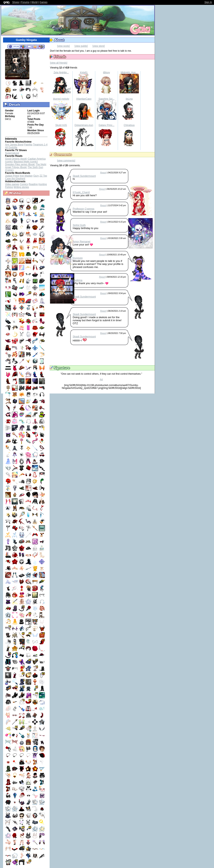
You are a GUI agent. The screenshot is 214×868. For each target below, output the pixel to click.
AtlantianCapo (84, 99)
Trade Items (35, 47)
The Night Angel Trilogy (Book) (26, 166)
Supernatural (12, 153)
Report (103, 173)
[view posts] (63, 46)
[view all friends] (59, 63)
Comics (24, 184)
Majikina (78, 280)
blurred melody (61, 99)
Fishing (9, 187)
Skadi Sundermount (84, 176)
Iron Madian (26, 176)
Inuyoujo (78, 258)
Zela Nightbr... (61, 73)
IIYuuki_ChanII (81, 192)
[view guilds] (81, 46)
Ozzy (36, 176)
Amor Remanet (81, 242)
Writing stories (21, 187)
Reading (33, 184)
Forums (25, 2)
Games (44, 2)
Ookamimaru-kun (84, 125)
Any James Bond (14, 145)
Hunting (43, 184)
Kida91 (84, 73)
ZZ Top (43, 176)
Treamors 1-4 (40, 145)
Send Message (29, 47)
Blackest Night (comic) (26, 162)
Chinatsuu (129, 125)
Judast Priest (12, 176)
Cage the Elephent (15, 179)
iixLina (129, 99)
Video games (12, 184)
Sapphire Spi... (107, 99)
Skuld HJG (61, 125)
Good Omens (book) (16, 159)
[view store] (99, 46)
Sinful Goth (79, 225)
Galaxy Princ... (106, 125)
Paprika (28, 145)
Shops (16, 2)
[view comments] (66, 161)
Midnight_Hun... (129, 73)
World (35, 2)
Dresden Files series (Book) (20, 164)
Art (101, 380)
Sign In (208, 2)
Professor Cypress (84, 209)
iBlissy (106, 73)
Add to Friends (23, 47)
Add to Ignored (41, 47)
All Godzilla (11, 147)
